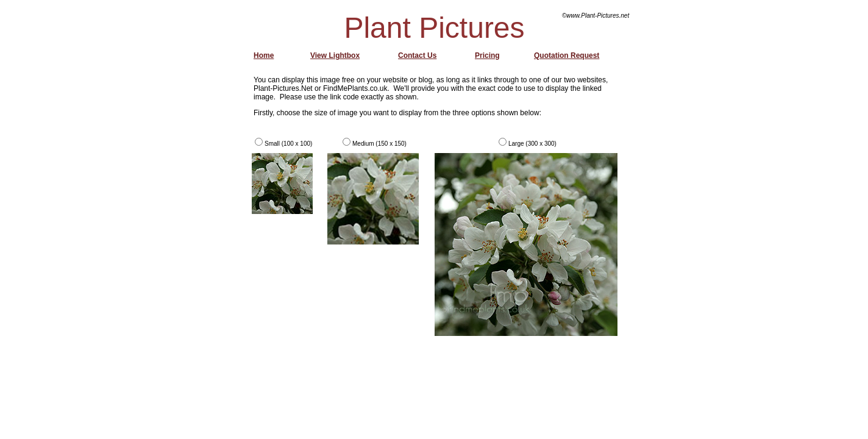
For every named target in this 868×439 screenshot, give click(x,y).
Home (264, 55)
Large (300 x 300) (532, 144)
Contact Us (417, 55)
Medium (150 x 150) (379, 144)
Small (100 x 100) (288, 144)
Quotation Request (567, 55)
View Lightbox (335, 55)
